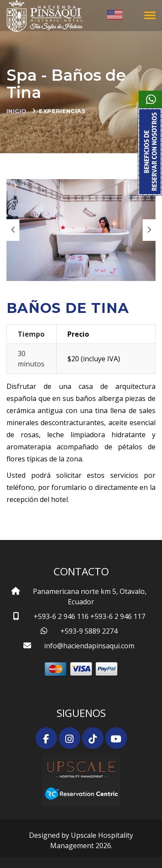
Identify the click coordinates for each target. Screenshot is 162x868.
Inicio (16, 111)
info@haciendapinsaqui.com (89, 646)
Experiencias (62, 111)
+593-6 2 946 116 (61, 616)
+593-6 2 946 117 (118, 616)
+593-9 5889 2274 (89, 631)
